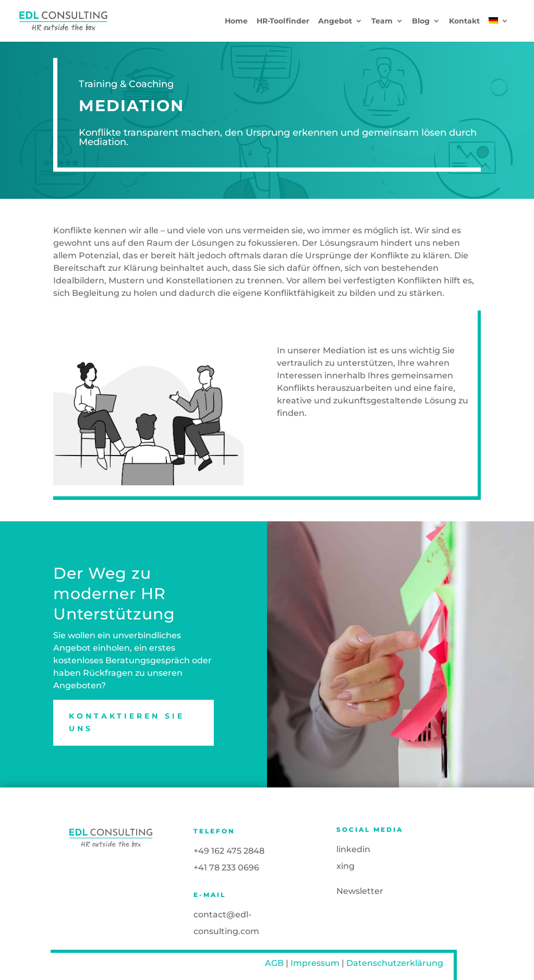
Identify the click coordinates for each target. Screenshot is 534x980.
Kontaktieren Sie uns (127, 722)
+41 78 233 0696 (226, 868)
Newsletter (360, 891)
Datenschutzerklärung (395, 963)
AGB (274, 963)
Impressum (315, 963)
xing (345, 866)
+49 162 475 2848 (229, 851)
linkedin (353, 849)
